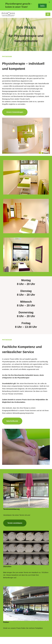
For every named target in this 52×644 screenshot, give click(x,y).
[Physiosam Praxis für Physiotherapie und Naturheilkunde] (8, 14)
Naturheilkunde (12, 421)
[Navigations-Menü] (48, 14)
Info (42, 6)
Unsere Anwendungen (15, 112)
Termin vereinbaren (15, 523)
